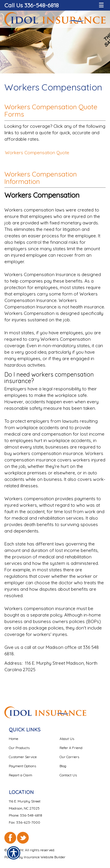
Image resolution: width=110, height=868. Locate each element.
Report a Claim (21, 775)
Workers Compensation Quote (37, 153)
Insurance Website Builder (45, 857)
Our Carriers (69, 757)
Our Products (19, 748)
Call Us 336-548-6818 (32, 5)
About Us (67, 739)
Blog (63, 766)
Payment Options (22, 766)
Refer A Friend (71, 748)
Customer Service (23, 757)
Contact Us (68, 775)
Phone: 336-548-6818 (26, 815)
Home (13, 739)
